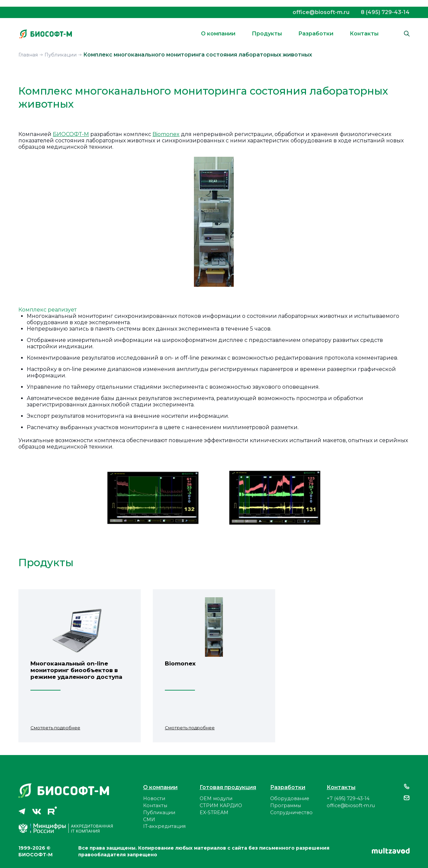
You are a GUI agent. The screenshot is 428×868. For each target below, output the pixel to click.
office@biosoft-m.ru (321, 12)
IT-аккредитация (164, 826)
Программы (286, 805)
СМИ (149, 820)
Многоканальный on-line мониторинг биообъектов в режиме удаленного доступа (76, 670)
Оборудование (290, 798)
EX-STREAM (214, 813)
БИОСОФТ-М (71, 134)
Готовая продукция (228, 787)
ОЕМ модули (216, 798)
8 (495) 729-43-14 (385, 12)
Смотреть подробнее (55, 728)
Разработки (316, 34)
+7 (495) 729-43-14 (348, 798)
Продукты (267, 34)
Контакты (364, 34)
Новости (154, 798)
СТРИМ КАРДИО (221, 805)
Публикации (159, 813)
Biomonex (166, 134)
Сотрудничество (291, 813)
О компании (218, 34)
